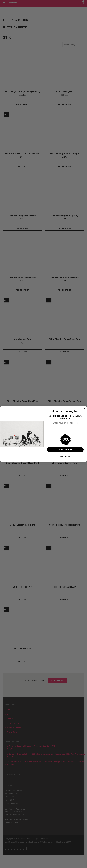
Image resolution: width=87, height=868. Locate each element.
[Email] (85, 429)
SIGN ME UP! (65, 450)
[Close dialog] (85, 409)
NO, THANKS (65, 456)
